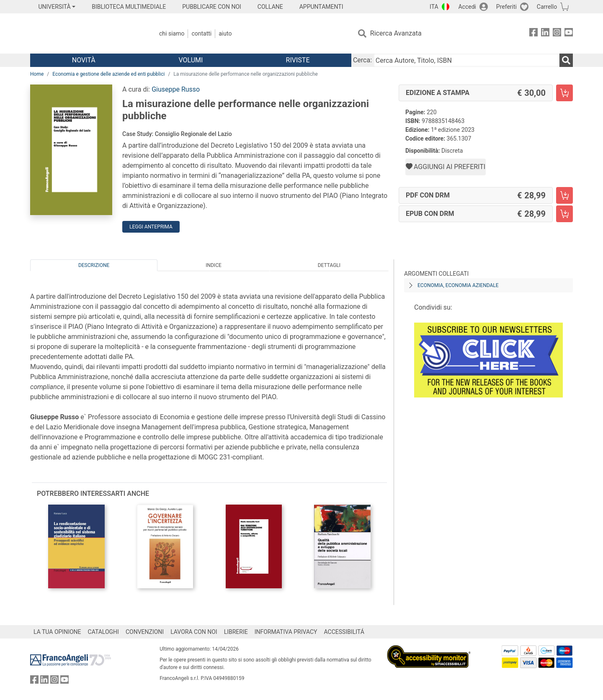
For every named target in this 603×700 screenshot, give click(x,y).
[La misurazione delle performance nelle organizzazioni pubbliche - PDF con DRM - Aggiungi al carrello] (564, 195)
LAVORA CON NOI (194, 632)
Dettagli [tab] (329, 265)
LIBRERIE (236, 632)
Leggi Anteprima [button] (151, 227)
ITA (434, 7)
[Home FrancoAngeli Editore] (86, 33)
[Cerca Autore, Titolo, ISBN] (466, 60)
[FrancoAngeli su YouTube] (569, 34)
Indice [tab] (214, 265)
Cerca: (362, 60)
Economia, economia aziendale (458, 285)
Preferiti (506, 7)
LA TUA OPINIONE (57, 632)
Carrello (547, 7)
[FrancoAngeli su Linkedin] (545, 34)
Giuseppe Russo (176, 89)
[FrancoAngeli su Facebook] (533, 34)
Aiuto (225, 33)
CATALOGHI (103, 632)
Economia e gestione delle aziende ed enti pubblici (108, 74)
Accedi (467, 7)
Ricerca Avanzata (396, 33)
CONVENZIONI (145, 632)
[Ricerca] (566, 60)
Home (37, 74)
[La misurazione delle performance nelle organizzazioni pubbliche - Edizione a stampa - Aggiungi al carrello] (564, 93)
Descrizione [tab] (94, 265)
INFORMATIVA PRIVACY (286, 632)
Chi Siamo (172, 33)
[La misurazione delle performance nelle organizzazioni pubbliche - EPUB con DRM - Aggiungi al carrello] (564, 214)
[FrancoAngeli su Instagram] (557, 34)
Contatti (201, 33)
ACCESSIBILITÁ (344, 632)
